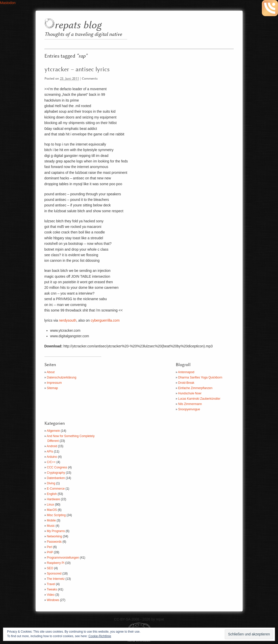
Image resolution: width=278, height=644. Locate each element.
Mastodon (8, 3)
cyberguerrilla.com (105, 320)
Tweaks (52, 589)
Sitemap (53, 388)
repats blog (78, 25)
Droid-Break (186, 383)
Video (51, 595)
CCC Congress (57, 467)
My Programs (56, 531)
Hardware (54, 499)
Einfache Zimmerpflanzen (195, 388)
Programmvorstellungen (63, 558)
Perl (50, 547)
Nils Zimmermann (190, 404)
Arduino (52, 457)
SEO (50, 568)
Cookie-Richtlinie (100, 636)
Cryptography (56, 473)
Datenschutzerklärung (62, 377)
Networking (55, 536)
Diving (51, 483)
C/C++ (51, 462)
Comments (90, 79)
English (52, 494)
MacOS (52, 510)
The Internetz (56, 579)
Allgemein (53, 431)
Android (52, 446)
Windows (53, 600)
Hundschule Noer (190, 393)
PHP (50, 552)
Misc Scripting (56, 515)
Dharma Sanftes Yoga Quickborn (200, 377)
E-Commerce (56, 489)
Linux (51, 505)
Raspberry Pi (56, 563)
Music (51, 526)
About (51, 372)
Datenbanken (56, 478)
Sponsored (54, 574)
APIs (50, 451)
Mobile (51, 520)
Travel (51, 584)
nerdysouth (68, 320)
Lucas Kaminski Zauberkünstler (199, 399)
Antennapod (186, 372)
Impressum (54, 383)
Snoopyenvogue (189, 409)
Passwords (54, 542)
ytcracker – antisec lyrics (77, 69)
